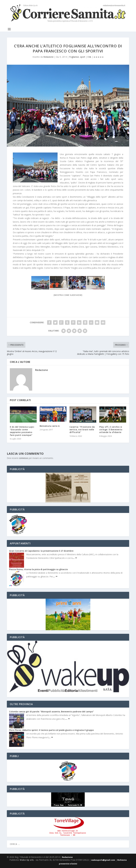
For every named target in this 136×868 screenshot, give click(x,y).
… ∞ (75, 558)
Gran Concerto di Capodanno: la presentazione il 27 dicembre (41, 551)
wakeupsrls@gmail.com (103, 860)
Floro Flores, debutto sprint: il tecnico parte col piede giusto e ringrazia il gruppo (51, 730)
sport (83, 57)
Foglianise (74, 57)
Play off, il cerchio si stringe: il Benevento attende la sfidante (111, 430)
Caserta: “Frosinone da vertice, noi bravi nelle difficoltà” (82, 430)
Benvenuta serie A (50, 426)
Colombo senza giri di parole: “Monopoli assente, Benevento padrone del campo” (51, 712)
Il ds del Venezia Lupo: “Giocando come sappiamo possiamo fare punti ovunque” (22, 431)
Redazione (48, 57)
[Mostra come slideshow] (68, 295)
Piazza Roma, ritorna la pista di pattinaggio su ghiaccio (38, 569)
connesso (23, 458)
